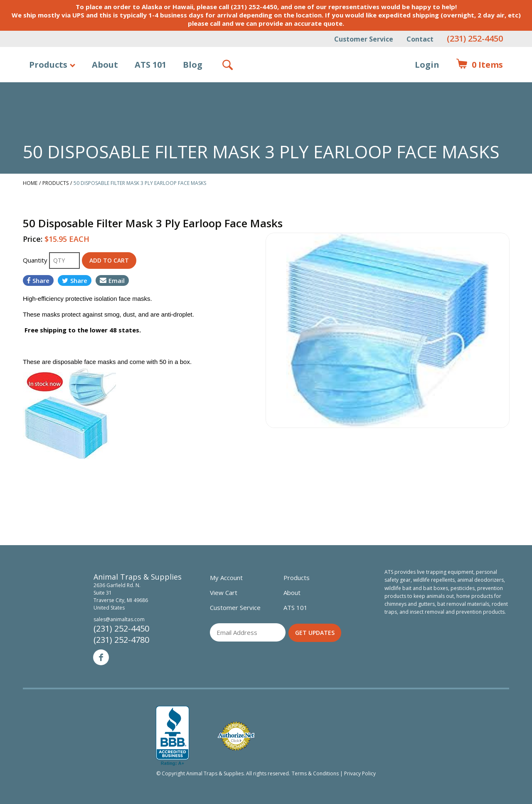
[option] (388, 330)
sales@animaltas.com (119, 619)
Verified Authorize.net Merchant (236, 736)
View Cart (224, 593)
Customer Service (364, 39)
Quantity (36, 260)
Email (112, 280)
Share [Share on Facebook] (38, 280)
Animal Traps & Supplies (266, 85)
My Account (226, 578)
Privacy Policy (360, 773)
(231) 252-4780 (121, 640)
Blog (193, 65)
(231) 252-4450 (475, 38)
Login (427, 65)
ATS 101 (150, 65)
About (105, 65)
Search (228, 65)
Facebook (101, 657)
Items (479, 65)
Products (48, 65)
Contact (420, 39)
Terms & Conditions (315, 773)
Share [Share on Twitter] (75, 280)
